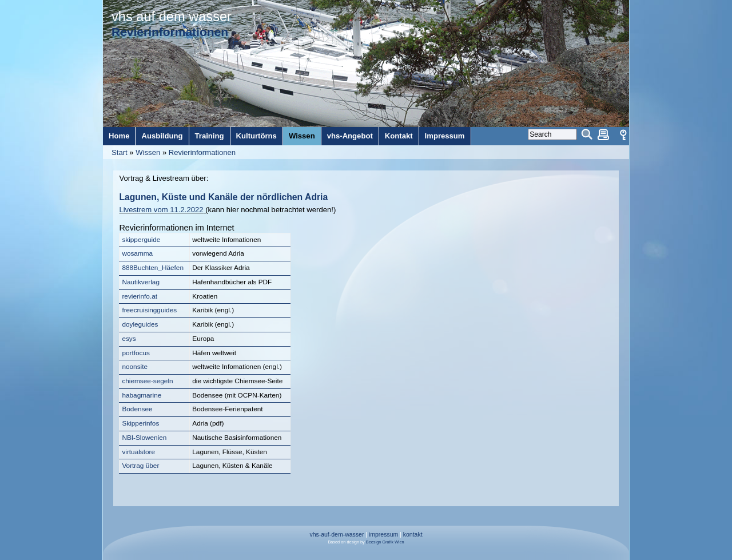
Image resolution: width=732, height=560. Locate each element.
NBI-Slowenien (144, 438)
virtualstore (138, 452)
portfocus (136, 353)
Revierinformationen (202, 152)
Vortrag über (140, 466)
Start (120, 152)
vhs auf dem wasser (172, 17)
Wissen (148, 152)
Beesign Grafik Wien (385, 542)
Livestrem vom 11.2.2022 (161, 210)
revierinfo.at (140, 296)
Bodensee (137, 409)
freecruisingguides (149, 310)
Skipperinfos (140, 423)
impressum (383, 535)
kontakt (413, 535)
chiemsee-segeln (147, 381)
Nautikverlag (141, 282)
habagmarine (142, 395)
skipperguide (141, 240)
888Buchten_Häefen (153, 268)
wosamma (137, 253)
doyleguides (140, 324)
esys (129, 339)
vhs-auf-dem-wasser (337, 535)
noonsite (135, 367)
